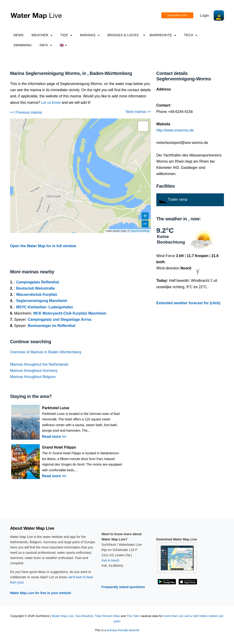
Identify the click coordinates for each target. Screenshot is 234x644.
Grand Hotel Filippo (59, 447)
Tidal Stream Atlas (107, 616)
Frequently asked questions (123, 587)
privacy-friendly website (123, 630)
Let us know (51, 103)
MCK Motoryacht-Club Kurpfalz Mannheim (70, 313)
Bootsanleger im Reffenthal (51, 326)
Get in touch (110, 560)
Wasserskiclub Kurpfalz (37, 295)
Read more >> (54, 437)
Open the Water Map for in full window (43, 246)
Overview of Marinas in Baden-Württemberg (46, 352)
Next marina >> (138, 112)
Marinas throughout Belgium (33, 377)
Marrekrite (163, 35)
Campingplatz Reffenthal (38, 282)
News (19, 35)
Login (205, 15)
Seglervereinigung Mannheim (42, 301)
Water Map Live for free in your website (41, 593)
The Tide (133, 616)
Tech (191, 35)
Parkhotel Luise (56, 408)
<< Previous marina (26, 112)
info (46, 45)
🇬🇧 (63, 45)
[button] (143, 126)
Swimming (23, 45)
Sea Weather (84, 616)
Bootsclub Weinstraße (36, 288)
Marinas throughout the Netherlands (39, 364)
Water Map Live (63, 616)
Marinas (90, 35)
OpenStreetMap (140, 231)
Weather (42, 35)
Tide (66, 35)
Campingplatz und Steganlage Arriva (60, 319)
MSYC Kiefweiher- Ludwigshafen (45, 307)
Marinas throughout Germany (34, 371)
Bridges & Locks (123, 35)
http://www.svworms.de (175, 130)
